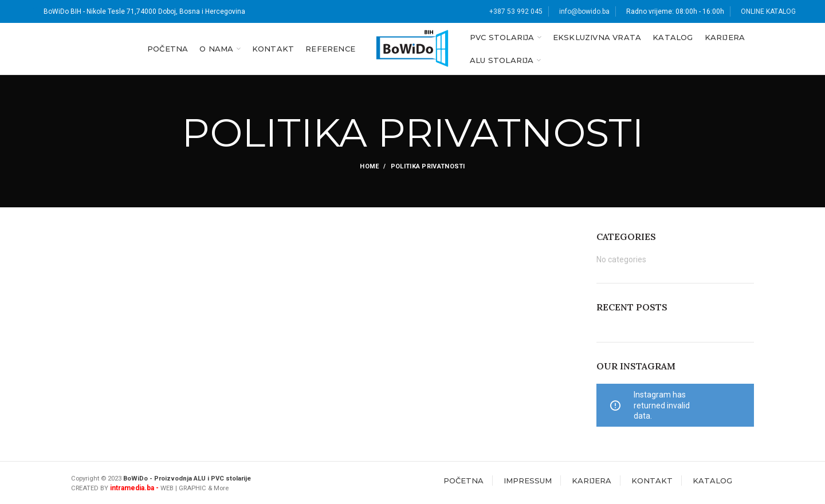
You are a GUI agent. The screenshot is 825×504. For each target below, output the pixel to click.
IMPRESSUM (528, 481)
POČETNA (463, 481)
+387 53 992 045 (516, 11)
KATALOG (712, 481)
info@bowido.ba (584, 11)
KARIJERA (592, 481)
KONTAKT (652, 481)
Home (369, 166)
